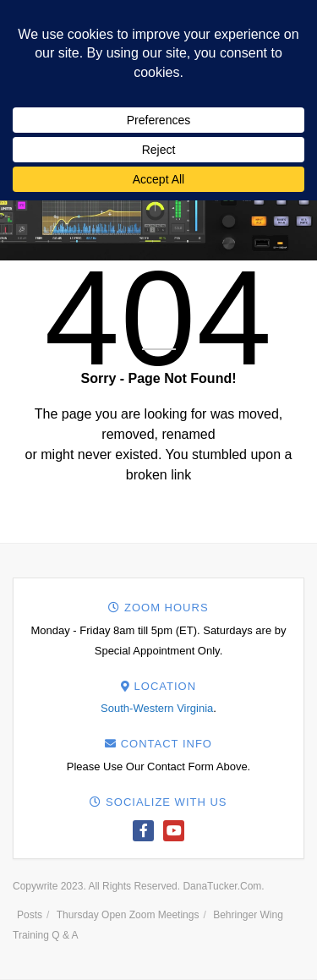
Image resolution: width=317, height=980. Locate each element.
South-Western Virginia (157, 708)
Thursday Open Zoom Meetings (128, 915)
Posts (30, 915)
